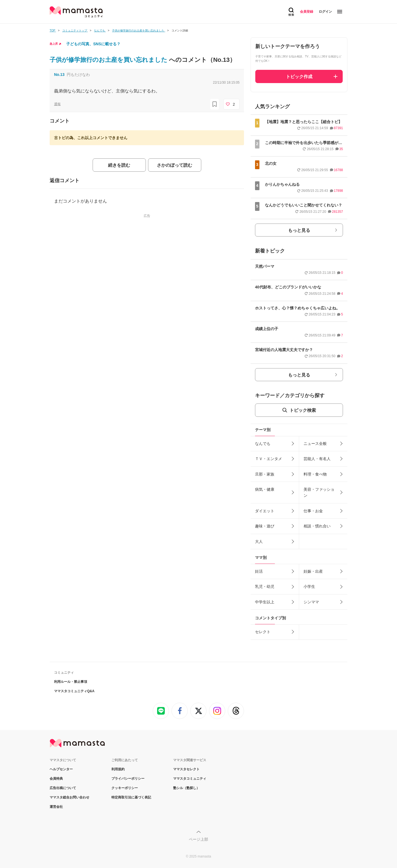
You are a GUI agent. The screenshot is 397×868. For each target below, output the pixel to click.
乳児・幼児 (265, 586)
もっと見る (299, 230)
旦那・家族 (265, 474)
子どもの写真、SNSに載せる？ (93, 44)
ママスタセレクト (186, 769)
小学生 (309, 586)
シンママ (311, 602)
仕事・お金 (313, 511)
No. (59, 75)
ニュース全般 (315, 444)
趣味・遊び (265, 526)
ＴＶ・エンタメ (269, 459)
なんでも (263, 444)
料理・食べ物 (315, 474)
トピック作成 (299, 77)
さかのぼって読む (175, 165)
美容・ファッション (319, 492)
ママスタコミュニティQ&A (74, 691)
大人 (259, 541)
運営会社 (56, 807)
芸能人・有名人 (317, 459)
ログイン (325, 12)
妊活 (259, 571)
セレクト (263, 632)
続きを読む (119, 165)
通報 (57, 104)
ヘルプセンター (61, 769)
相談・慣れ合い (317, 526)
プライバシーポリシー (128, 779)
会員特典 (56, 779)
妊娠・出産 (313, 571)
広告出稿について (63, 788)
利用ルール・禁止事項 (71, 682)
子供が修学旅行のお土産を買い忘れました (109, 60)
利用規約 (118, 769)
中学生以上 (265, 602)
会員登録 (307, 12)
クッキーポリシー (125, 788)
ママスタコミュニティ (190, 779)
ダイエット (265, 511)
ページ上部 (198, 839)
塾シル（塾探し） (186, 788)
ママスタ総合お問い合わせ (69, 797)
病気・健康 (265, 489)
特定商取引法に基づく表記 (131, 797)
